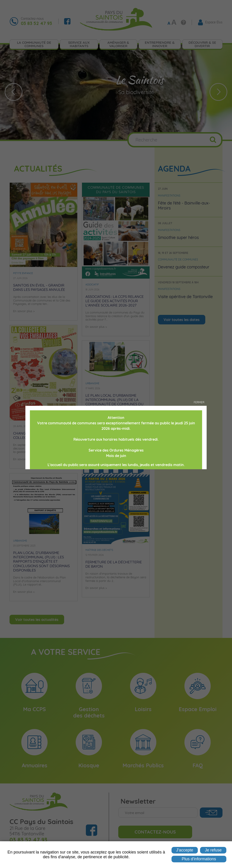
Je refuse (213, 850)
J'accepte (185, 850)
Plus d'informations (199, 859)
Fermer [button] (199, 402)
